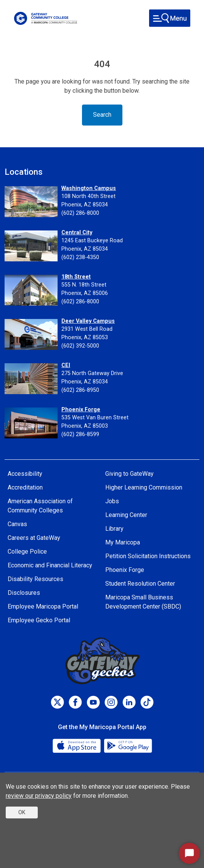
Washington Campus (89, 188)
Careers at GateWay (34, 538)
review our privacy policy (39, 796)
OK (22, 812)
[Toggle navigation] (170, 18)
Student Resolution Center (140, 584)
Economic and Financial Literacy (50, 565)
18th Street (76, 277)
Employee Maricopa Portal (43, 606)
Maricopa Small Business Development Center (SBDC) (143, 602)
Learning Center (126, 515)
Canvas (17, 524)
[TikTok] (147, 702)
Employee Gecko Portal (39, 620)
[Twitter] (57, 702)
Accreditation (25, 487)
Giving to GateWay (129, 474)
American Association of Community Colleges (40, 506)
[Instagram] (111, 702)
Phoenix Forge (81, 410)
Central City (77, 233)
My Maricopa (123, 542)
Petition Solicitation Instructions (148, 556)
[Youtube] (93, 702)
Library (114, 529)
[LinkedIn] (129, 702)
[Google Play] (128, 745)
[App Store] (77, 745)
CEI (66, 365)
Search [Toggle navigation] (102, 115)
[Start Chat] (189, 853)
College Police (27, 552)
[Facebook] (75, 702)
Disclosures (24, 593)
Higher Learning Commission (144, 487)
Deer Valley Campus (88, 321)
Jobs (112, 501)
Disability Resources (35, 579)
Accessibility (25, 474)
